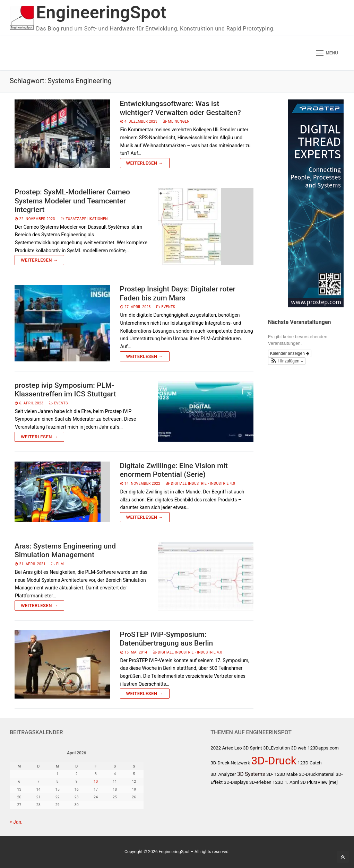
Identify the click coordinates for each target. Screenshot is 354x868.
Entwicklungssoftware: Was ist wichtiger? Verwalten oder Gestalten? (180, 108)
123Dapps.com (323, 748)
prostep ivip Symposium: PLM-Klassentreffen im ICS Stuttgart (65, 390)
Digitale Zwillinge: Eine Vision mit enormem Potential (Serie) (174, 470)
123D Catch (309, 763)
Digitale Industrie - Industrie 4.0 (200, 484)
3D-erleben (260, 782)
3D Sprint (252, 748)
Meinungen (176, 121)
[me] (333, 782)
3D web (299, 748)
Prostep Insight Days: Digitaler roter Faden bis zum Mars (178, 293)
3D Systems (251, 774)
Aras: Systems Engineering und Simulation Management (65, 551)
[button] (287, 361)
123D (278, 782)
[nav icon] (327, 53)
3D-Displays (236, 782)
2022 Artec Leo (226, 748)
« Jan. (16, 822)
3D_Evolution (277, 748)
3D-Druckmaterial (317, 774)
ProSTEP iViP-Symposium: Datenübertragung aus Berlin (167, 639)
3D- (270, 774)
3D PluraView (314, 782)
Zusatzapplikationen (84, 219)
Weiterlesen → (145, 163)
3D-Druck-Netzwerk (230, 763)
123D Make (286, 774)
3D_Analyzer (223, 774)
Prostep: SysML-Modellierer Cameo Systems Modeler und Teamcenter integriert (72, 201)
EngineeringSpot (101, 12)
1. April (292, 782)
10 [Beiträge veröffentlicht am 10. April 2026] (96, 782)
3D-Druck (274, 761)
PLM (57, 564)
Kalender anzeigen (290, 353)
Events (166, 307)
